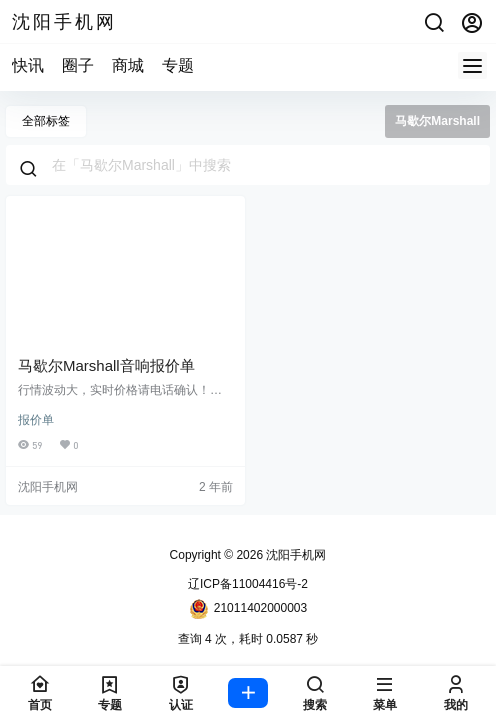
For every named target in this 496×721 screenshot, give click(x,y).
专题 (178, 65)
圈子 (78, 65)
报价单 (36, 420)
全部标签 (46, 121)
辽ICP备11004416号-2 (248, 584)
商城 (128, 65)
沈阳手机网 (294, 555)
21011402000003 (248, 609)
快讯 (28, 65)
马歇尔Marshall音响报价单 (106, 365)
